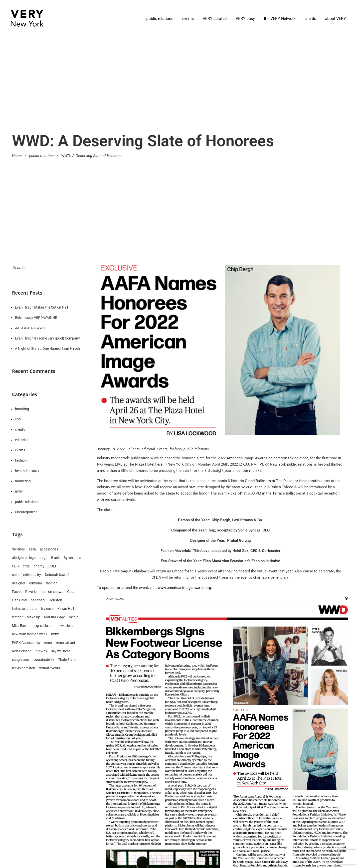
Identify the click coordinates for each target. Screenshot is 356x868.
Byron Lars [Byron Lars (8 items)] (72, 558)
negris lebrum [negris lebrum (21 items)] (43, 626)
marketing (23, 481)
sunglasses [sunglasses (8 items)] (21, 660)
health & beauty (27, 471)
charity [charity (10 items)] (39, 566)
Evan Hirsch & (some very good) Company (47, 338)
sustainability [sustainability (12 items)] (44, 660)
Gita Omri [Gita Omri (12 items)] (19, 600)
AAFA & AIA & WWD (30, 328)
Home (17, 156)
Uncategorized (26, 512)
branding (22, 409)
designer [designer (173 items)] (19, 583)
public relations (160, 19)
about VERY (336, 19)
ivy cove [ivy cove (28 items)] (47, 609)
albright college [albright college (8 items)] (24, 558)
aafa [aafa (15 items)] (32, 549)
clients (310, 19)
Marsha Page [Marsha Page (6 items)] (55, 617)
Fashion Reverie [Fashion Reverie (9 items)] (24, 592)
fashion (176, 449)
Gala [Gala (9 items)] (71, 592)
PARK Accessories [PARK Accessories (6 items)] (26, 643)
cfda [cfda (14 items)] (26, 566)
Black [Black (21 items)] (55, 558)
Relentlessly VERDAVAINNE (36, 318)
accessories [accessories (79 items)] (49, 549)
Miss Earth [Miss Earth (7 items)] (20, 626)
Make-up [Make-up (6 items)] (33, 617)
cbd (18, 419)
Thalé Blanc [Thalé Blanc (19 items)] (67, 660)
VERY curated (215, 19)
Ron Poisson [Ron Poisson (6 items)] (22, 651)
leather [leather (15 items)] (17, 617)
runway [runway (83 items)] (41, 651)
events (188, 19)
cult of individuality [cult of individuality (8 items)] (26, 575)
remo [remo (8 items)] (48, 643)
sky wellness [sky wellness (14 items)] (61, 651)
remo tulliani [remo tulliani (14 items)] (65, 643)
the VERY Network (280, 19)
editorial (148, 449)
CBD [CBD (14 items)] (15, 566)
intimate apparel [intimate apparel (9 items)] (25, 609)
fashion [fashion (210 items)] (52, 583)
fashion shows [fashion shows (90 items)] (52, 592)
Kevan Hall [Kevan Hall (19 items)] (66, 609)
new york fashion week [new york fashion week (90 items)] (30, 634)
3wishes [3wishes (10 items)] (18, 549)
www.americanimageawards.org (184, 588)
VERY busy (245, 19)
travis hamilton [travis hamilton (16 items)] (24, 668)
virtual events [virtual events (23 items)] (50, 668)
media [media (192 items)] (74, 617)
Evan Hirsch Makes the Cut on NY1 (42, 307)
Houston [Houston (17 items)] (55, 600)
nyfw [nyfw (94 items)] (55, 634)
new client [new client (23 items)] (65, 626)
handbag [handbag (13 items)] (38, 600)
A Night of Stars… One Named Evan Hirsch (47, 348)
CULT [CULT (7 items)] (52, 566)
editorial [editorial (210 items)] (35, 583)
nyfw (19, 491)
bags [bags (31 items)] (43, 558)
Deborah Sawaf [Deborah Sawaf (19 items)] (57, 575)
